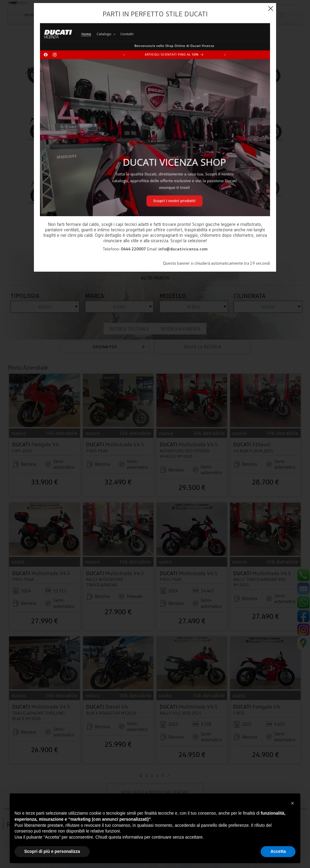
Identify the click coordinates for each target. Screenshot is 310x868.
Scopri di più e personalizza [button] (52, 851)
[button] (292, 803)
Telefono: (124, 249)
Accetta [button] (278, 851)
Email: (177, 249)
